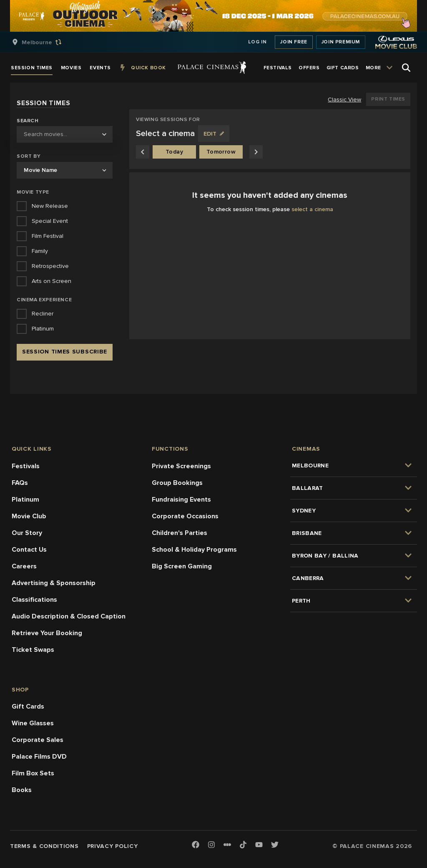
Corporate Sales (38, 740)
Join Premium (341, 42)
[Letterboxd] (227, 845)
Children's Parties (180, 533)
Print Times (388, 99)
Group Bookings (177, 483)
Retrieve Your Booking (47, 633)
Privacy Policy (113, 846)
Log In (257, 42)
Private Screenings (181, 466)
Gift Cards (28, 707)
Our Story (27, 533)
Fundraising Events (181, 500)
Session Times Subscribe (65, 352)
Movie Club (29, 516)
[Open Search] (406, 68)
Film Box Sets (33, 773)
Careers (24, 566)
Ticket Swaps (33, 650)
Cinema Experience (44, 300)
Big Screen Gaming (182, 566)
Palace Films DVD (39, 757)
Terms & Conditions (44, 846)
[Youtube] (259, 845)
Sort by (29, 156)
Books (22, 790)
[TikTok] (243, 845)
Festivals (26, 466)
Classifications (34, 600)
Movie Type (33, 192)
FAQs (20, 483)
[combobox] (65, 134)
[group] (45, 42)
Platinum (25, 500)
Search (28, 121)
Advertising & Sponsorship (54, 583)
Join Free (294, 42)
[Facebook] (196, 845)
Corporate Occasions (185, 516)
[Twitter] (275, 845)
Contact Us (29, 550)
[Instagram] (211, 845)
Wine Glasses (33, 723)
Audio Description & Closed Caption (69, 616)
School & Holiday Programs (194, 550)
